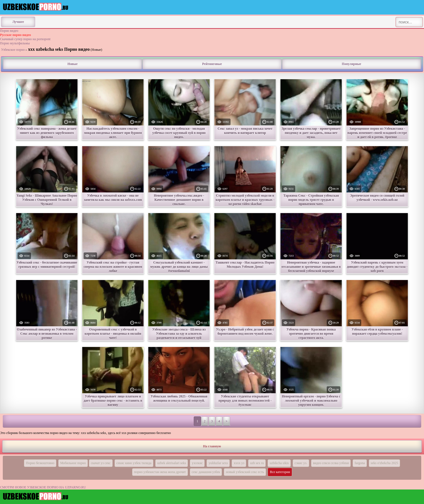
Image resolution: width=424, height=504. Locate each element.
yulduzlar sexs (218, 463)
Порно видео (9, 31)
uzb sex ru (257, 463)
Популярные (351, 64)
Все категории (280, 472)
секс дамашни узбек (206, 472)
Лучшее (18, 22)
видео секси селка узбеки (331, 463)
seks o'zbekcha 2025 (384, 463)
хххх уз (239, 463)
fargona (360, 463)
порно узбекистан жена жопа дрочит (160, 472)
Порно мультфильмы (15, 43)
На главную (212, 446)
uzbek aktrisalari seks (172, 463)
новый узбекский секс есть (245, 472)
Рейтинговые (212, 64)
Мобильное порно (73, 463)
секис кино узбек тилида (134, 463)
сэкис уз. (301, 463)
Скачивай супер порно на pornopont (25, 39)
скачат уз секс (101, 463)
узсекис (197, 463)
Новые (72, 64)
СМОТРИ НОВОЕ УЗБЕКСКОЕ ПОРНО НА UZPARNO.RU (43, 487)
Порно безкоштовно (40, 463)
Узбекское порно (13, 50)
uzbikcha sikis (279, 463)
